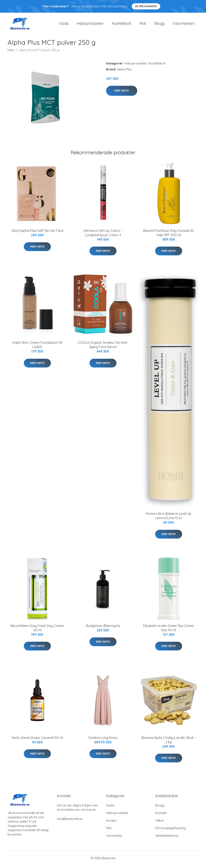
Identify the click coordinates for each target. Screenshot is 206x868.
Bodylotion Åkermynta (103, 629)
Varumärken (183, 25)
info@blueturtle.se (70, 822)
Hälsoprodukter (90, 25)
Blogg (159, 25)
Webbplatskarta (167, 838)
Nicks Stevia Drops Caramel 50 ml (37, 741)
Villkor (160, 823)
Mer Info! (122, 94)
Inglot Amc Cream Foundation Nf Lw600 (37, 348)
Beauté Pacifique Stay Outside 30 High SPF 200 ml (169, 236)
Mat (143, 25)
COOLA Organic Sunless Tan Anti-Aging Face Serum (103, 348)
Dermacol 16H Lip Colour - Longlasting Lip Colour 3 (103, 236)
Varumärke (114, 838)
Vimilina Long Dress (103, 741)
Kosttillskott (122, 25)
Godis (64, 25)
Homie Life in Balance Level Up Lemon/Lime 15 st (169, 519)
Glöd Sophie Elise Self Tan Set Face (37, 233)
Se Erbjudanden (146, 6)
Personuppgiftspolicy (171, 831)
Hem (11, 53)
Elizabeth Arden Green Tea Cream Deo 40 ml (169, 631)
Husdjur (112, 823)
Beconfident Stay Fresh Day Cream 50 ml (37, 631)
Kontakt (161, 816)
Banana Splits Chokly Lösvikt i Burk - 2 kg (169, 743)
